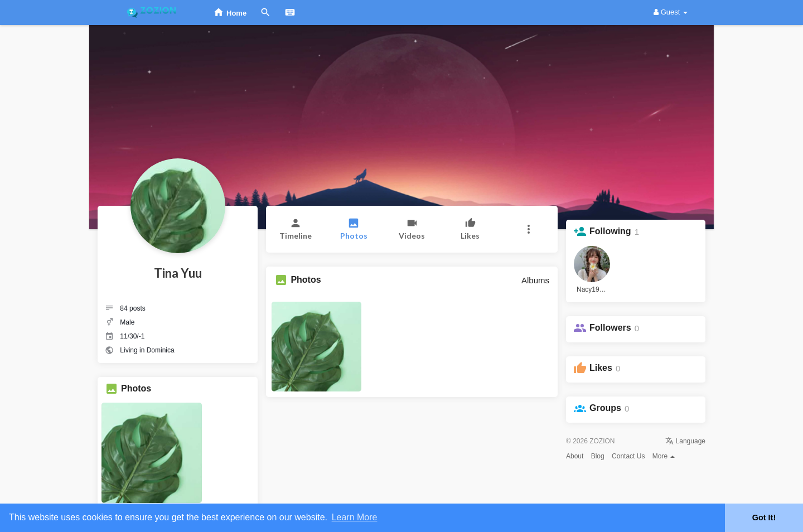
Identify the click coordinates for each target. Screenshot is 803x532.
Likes (601, 368)
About (575, 456)
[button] (528, 229)
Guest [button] (671, 12)
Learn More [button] (355, 517)
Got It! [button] (764, 518)
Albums (535, 280)
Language (685, 441)
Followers (610, 328)
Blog (598, 456)
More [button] (664, 456)
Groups (605, 408)
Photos (136, 388)
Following (610, 231)
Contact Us (628, 456)
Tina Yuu (178, 273)
